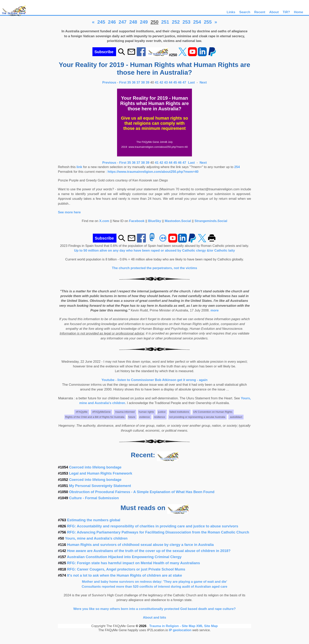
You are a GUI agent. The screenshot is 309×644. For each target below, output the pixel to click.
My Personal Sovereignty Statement (100, 486)
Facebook (137, 221)
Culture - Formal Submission (94, 498)
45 (175, 82)
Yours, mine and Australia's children (96, 538)
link (79, 167)
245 (101, 22)
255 (208, 22)
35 (129, 82)
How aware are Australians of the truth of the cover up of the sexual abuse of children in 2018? (149, 551)
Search (245, 12)
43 (166, 82)
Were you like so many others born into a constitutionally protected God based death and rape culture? (154, 609)
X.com (104, 221)
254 (197, 22)
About (274, 12)
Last (192, 82)
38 (143, 82)
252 (176, 22)
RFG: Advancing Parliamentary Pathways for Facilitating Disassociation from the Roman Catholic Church (158, 532)
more (215, 310)
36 (134, 82)
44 (171, 82)
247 (123, 22)
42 (161, 82)
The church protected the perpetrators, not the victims (155, 268)
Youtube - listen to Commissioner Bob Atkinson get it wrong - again (154, 380)
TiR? (286, 12)
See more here (69, 212)
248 (133, 22)
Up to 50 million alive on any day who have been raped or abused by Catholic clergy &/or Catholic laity (154, 250)
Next (203, 82)
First (123, 82)
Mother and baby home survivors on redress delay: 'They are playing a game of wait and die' (154, 582)
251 (165, 22)
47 (184, 82)
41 (157, 82)
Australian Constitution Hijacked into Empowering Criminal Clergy (124, 557)
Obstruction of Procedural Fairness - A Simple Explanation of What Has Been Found (142, 492)
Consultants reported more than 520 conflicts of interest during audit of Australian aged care (155, 587)
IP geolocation (180, 630)
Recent (260, 12)
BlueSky (154, 221)
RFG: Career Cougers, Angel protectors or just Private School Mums (126, 569)
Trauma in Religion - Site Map (173, 626)
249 (144, 22)
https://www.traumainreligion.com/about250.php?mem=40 (153, 172)
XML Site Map (207, 626)
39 (148, 82)
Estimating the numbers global (94, 520)
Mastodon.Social (178, 221)
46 (180, 82)
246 (112, 22)
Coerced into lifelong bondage (95, 467)
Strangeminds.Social (211, 221)
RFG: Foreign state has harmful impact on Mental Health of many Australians (134, 563)
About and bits (154, 618)
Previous (110, 82)
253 (186, 22)
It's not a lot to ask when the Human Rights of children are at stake (124, 575)
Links (231, 12)
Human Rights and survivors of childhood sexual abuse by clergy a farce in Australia (140, 545)
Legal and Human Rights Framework (101, 473)
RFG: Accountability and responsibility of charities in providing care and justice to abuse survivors (153, 526)
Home (298, 12)
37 (138, 82)
